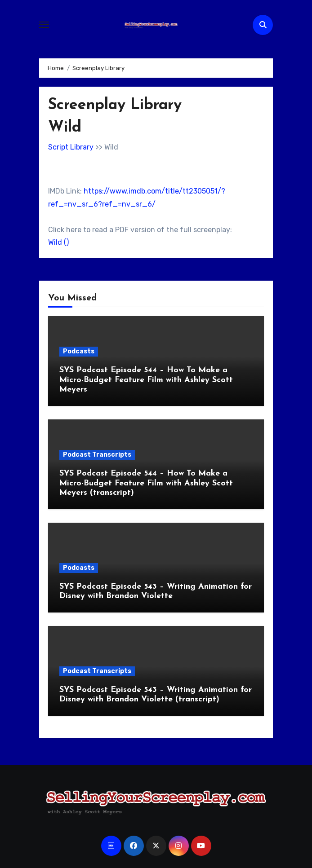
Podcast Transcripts (97, 455)
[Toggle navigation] (44, 25)
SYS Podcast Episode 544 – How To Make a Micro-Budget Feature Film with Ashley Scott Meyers (146, 380)
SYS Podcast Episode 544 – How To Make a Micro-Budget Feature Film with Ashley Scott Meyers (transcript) (146, 483)
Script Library (71, 147)
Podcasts (79, 351)
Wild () (58, 242)
